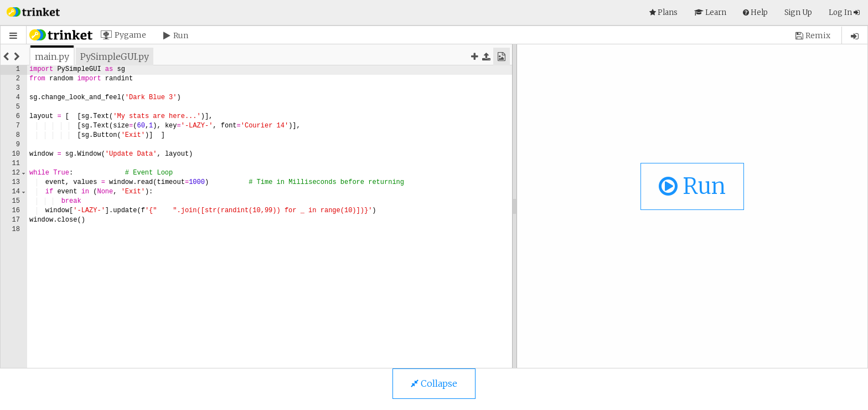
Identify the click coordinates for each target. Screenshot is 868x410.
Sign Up (798, 12)
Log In (844, 12)
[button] (33, 11)
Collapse (434, 383)
